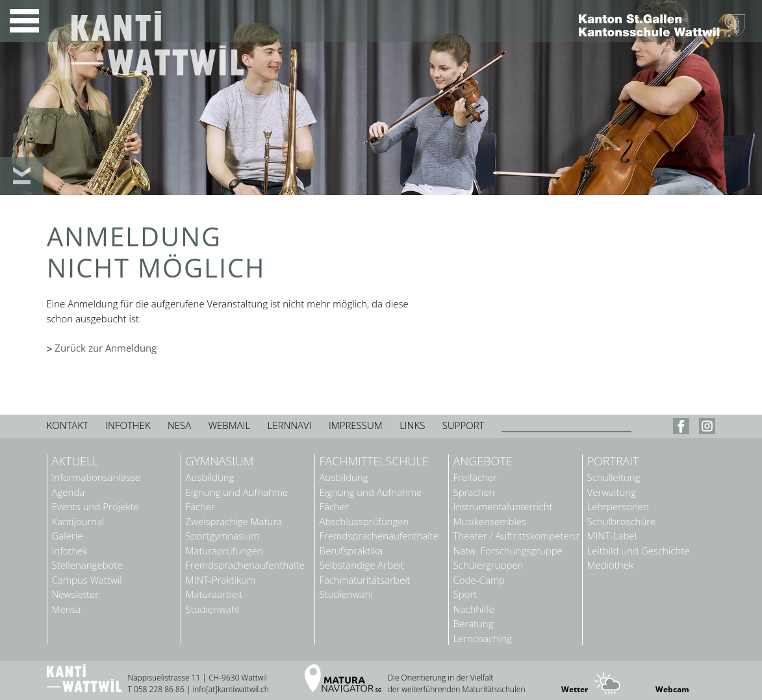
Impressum (356, 425)
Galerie (68, 536)
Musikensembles (490, 522)
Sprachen (474, 492)
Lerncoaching (483, 639)
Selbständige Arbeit (362, 565)
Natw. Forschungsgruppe (508, 551)
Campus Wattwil (87, 580)
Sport (465, 594)
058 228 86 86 (159, 689)
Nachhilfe (474, 609)
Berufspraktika (351, 551)
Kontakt (68, 425)
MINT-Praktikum (221, 580)
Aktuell (75, 461)
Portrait (613, 461)
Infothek (128, 425)
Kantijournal (78, 522)
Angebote (483, 461)
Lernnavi (290, 425)
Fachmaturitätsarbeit (365, 580)
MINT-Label (612, 536)
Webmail (230, 425)
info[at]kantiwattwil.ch (231, 689)
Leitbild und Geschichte (639, 551)
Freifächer (476, 477)
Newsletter (76, 594)
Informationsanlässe (96, 477)
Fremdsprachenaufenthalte (245, 565)
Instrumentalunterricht (503, 507)
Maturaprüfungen (224, 551)
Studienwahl (213, 609)
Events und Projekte (95, 507)
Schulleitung (614, 477)
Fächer (201, 507)
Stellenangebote (87, 565)
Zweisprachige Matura (234, 522)
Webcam (672, 689)
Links (412, 425)
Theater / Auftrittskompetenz (516, 536)
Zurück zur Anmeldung (106, 348)
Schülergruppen (489, 565)
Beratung (474, 624)
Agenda (69, 492)
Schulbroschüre (622, 522)
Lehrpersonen (618, 507)
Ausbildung (210, 477)
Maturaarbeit (214, 594)
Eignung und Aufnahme (237, 492)
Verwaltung (612, 492)
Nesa (179, 425)
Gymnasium (220, 461)
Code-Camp (479, 580)
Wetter (575, 689)
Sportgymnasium (223, 536)
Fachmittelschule (374, 461)
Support (464, 425)
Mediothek (611, 565)
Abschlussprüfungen (364, 522)
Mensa (67, 609)
